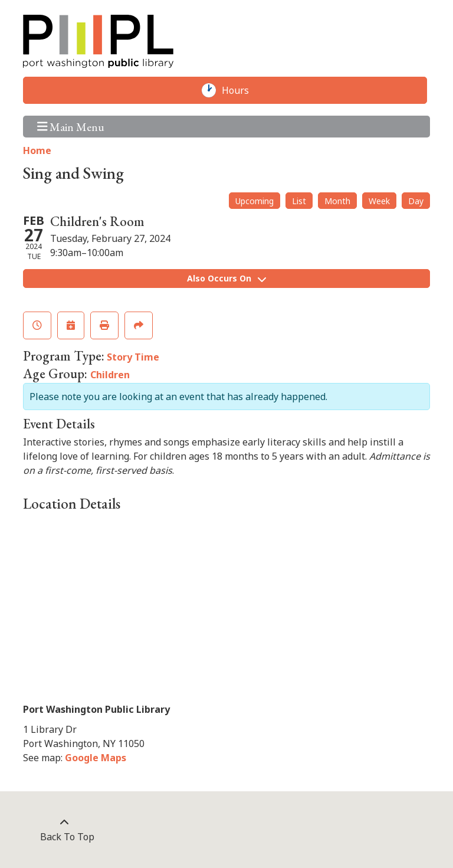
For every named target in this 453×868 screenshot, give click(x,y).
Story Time (133, 357)
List (299, 201)
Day (416, 201)
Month (337, 201)
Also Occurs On (226, 278)
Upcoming (255, 201)
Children (110, 375)
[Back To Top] (64, 830)
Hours (241, 90)
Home (37, 150)
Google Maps (96, 758)
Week (379, 201)
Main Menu (71, 127)
